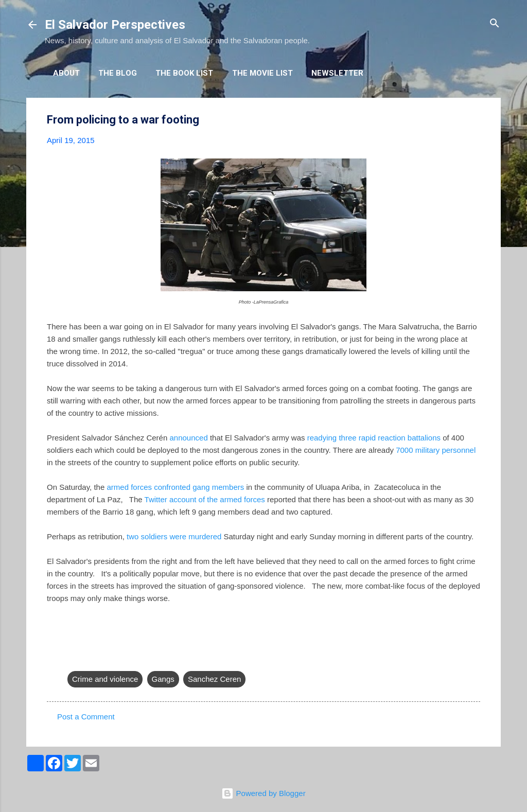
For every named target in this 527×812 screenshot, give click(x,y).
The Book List (184, 73)
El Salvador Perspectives (115, 25)
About (66, 73)
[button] (474, 120)
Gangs (163, 679)
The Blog (118, 73)
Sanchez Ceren (214, 679)
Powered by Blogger (263, 793)
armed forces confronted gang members (175, 487)
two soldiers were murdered (174, 536)
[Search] (495, 24)
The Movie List (262, 73)
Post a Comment (86, 717)
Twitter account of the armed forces (205, 499)
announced (188, 438)
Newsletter (337, 73)
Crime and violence (105, 679)
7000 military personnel (436, 450)
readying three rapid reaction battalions (374, 438)
